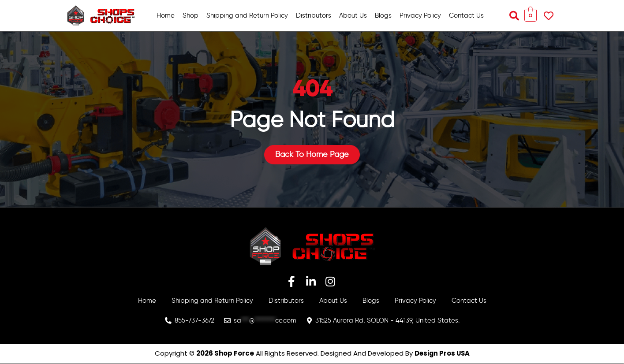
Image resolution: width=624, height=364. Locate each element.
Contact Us (466, 16)
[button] (514, 16)
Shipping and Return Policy (247, 16)
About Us (353, 16)
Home (166, 16)
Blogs (383, 16)
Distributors (314, 16)
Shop (191, 16)
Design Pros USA (442, 354)
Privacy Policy (420, 16)
